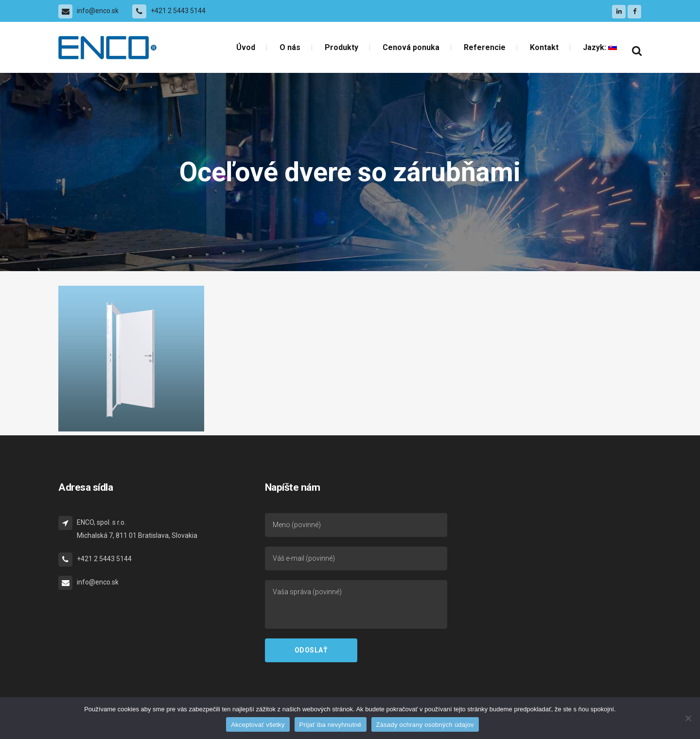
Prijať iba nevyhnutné (331, 725)
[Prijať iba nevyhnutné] (688, 718)
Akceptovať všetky (258, 725)
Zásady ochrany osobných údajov (425, 725)
